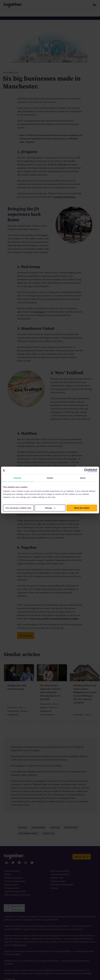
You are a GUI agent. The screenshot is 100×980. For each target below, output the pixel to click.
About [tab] (83, 478)
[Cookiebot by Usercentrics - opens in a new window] (86, 470)
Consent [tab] (17, 478)
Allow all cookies (82, 508)
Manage (50, 508)
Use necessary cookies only (18, 508)
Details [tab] (50, 478)
